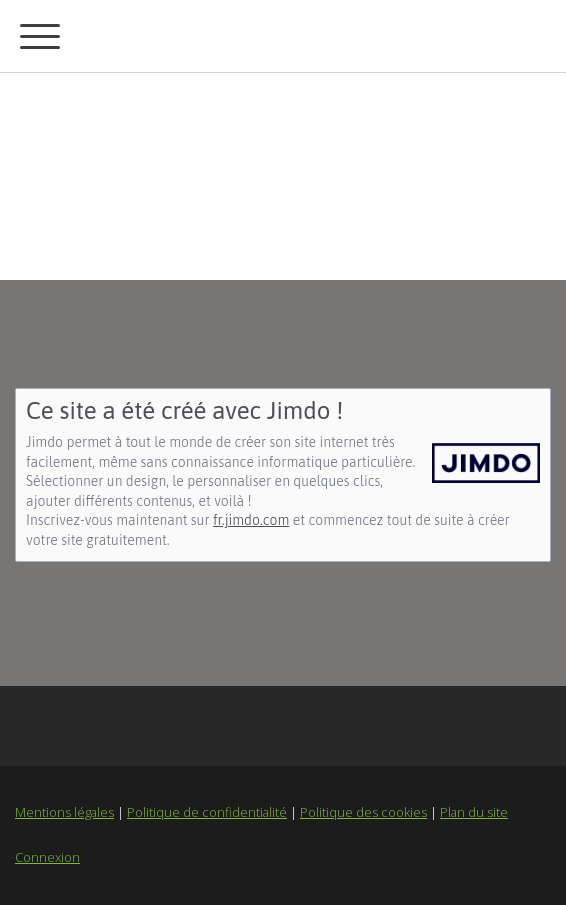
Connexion (47, 857)
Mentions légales (64, 812)
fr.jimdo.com (251, 520)
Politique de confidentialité (207, 812)
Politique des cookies (363, 812)
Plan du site (474, 812)
